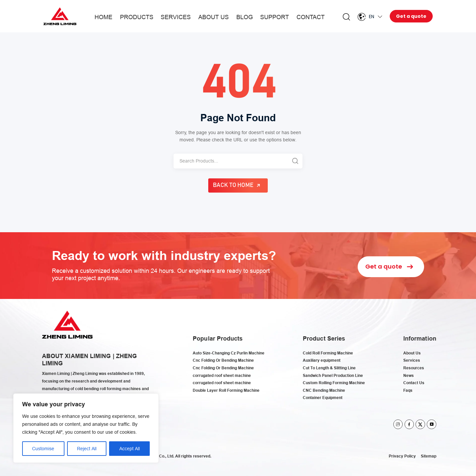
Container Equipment (323, 398)
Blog (245, 17)
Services (176, 17)
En (372, 17)
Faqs (408, 390)
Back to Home (233, 185)
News (409, 375)
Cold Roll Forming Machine (328, 353)
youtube (432, 424)
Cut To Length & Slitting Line (329, 368)
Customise (43, 449)
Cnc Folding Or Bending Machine (223, 360)
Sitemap (429, 456)
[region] (86, 428)
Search (346, 17)
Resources (414, 368)
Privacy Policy (402, 456)
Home (103, 17)
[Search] (231, 161)
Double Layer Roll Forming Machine (226, 390)
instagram (398, 424)
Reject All (87, 449)
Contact (311, 17)
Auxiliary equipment (322, 360)
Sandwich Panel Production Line (333, 375)
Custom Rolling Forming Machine (334, 383)
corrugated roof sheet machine (222, 375)
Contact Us (414, 383)
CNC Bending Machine (324, 390)
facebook (409, 424)
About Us (214, 17)
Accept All (130, 449)
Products (137, 17)
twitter (420, 424)
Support (275, 17)
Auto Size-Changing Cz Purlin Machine (229, 353)
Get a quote (411, 16)
